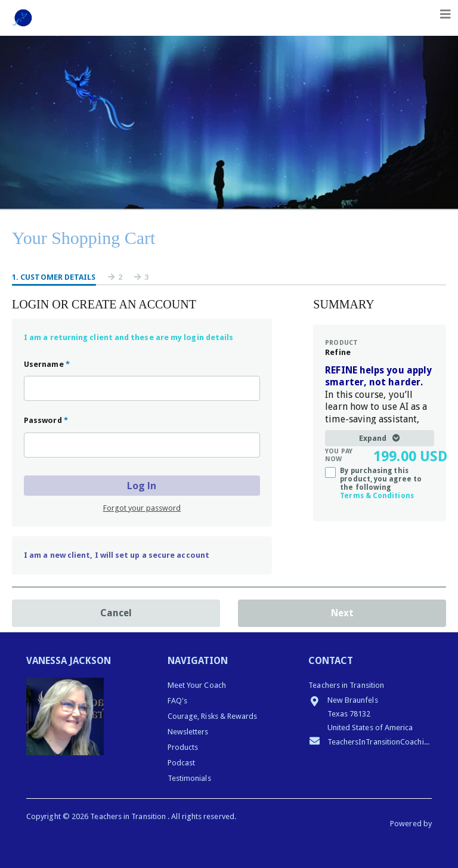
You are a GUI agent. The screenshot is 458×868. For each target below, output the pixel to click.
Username (47, 364)
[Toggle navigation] (445, 14)
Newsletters (188, 732)
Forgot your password (142, 508)
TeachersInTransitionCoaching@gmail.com (370, 741)
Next (342, 613)
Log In (142, 486)
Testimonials (189, 778)
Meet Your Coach (197, 685)
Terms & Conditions (377, 496)
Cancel (116, 613)
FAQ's (177, 701)
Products (183, 747)
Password (46, 420)
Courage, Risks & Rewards (213, 716)
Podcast (182, 763)
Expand (380, 438)
